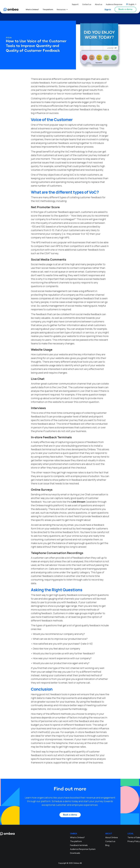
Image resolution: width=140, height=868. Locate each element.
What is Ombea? (32, 9)
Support (75, 4)
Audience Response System (83, 849)
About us (99, 4)
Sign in (108, 9)
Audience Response (114, 4)
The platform (48, 9)
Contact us (87, 4)
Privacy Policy (134, 841)
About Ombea (112, 837)
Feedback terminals (79, 845)
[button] (131, 4)
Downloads (75, 853)
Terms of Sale (134, 837)
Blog (107, 845)
